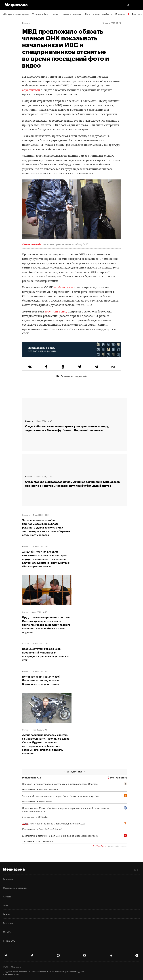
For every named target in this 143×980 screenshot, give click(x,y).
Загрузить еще (75, 772)
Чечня (55, 14)
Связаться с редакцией (72, 376)
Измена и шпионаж (71, 14)
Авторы (7, 896)
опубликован (31, 90)
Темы (6, 905)
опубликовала (64, 288)
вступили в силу (56, 312)
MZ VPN (7, 932)
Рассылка (8, 923)
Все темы (137, 14)
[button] (136, 5)
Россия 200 (9, 940)
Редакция (8, 879)
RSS (7, 914)
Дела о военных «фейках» (98, 14)
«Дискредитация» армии (16, 14)
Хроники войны (40, 14)
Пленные (120, 14)
